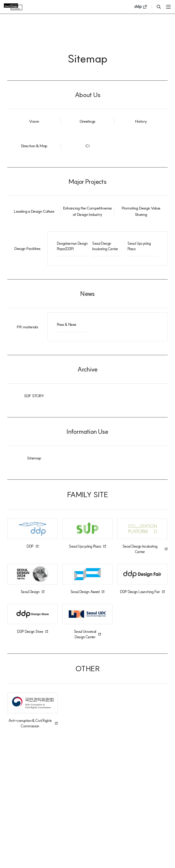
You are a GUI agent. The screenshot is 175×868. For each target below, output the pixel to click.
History (141, 121)
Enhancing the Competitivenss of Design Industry (87, 211)
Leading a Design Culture (34, 211)
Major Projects (87, 181)
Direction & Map (34, 146)
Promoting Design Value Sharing (141, 211)
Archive (87, 369)
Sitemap (34, 458)
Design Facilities (27, 248)
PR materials (27, 327)
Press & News (66, 324)
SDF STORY (34, 396)
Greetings (87, 121)
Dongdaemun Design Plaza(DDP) (72, 246)
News (87, 293)
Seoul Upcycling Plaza (139, 246)
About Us (87, 95)
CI (87, 146)
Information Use (87, 431)
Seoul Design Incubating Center (105, 246)
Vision (34, 121)
